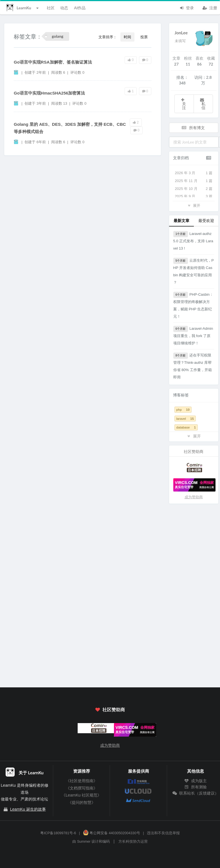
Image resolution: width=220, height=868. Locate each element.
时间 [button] (127, 37)
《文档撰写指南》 (82, 788)
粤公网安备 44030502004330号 (112, 833)
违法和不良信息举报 (163, 833)
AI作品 (80, 8)
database (186, 427)
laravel (185, 419)
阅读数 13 (60, 103)
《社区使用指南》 (82, 781)
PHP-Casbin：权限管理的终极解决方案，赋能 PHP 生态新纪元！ (193, 305)
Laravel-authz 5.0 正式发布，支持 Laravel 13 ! (193, 241)
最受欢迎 (206, 220)
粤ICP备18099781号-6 (58, 833)
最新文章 (181, 220)
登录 (187, 7)
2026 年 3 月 (194, 173)
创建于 (35, 72)
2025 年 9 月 (194, 196)
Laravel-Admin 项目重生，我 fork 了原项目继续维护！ (193, 336)
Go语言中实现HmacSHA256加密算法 (49, 93)
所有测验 (196, 787)
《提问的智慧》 (82, 802)
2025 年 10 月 (194, 189)
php (183, 410)
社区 (51, 8)
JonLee (181, 33)
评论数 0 (77, 72)
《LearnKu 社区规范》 (81, 795)
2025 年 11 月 (194, 181)
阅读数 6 (59, 72)
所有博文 (193, 128)
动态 (64, 8)
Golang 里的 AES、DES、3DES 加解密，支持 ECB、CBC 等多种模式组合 (70, 128)
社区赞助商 (110, 709)
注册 (210, 7)
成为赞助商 (194, 497)
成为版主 (196, 781)
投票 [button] (144, 37)
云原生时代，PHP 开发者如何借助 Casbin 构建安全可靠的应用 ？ (194, 271)
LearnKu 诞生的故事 (28, 809)
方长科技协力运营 (133, 842)
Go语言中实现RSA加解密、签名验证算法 (53, 62)
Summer (84, 842)
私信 (203, 104)
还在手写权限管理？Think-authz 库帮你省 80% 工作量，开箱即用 (193, 366)
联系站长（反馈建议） (196, 793)
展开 (194, 205)
